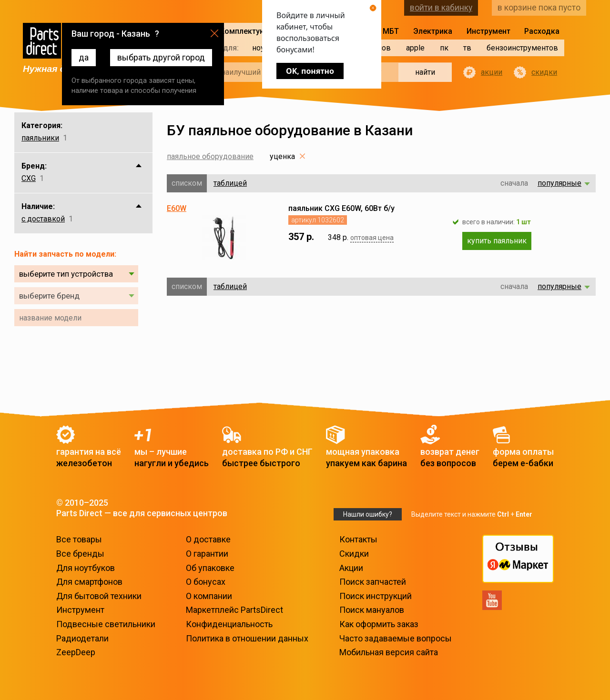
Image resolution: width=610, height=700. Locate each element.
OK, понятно (310, 71)
